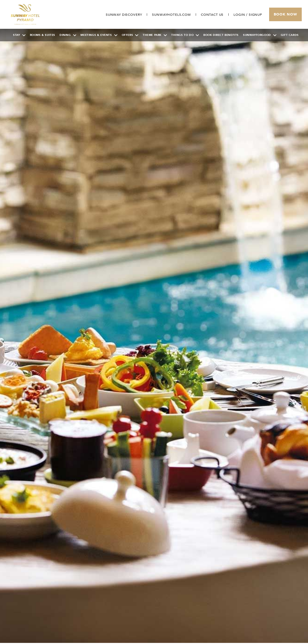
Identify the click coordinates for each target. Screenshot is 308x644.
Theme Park (155, 35)
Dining (68, 35)
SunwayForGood (260, 35)
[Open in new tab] (171, 15)
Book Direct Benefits (221, 35)
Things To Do (185, 35)
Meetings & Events (99, 35)
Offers (130, 35)
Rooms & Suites (43, 35)
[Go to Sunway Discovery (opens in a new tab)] (124, 15)
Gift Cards (290, 35)
